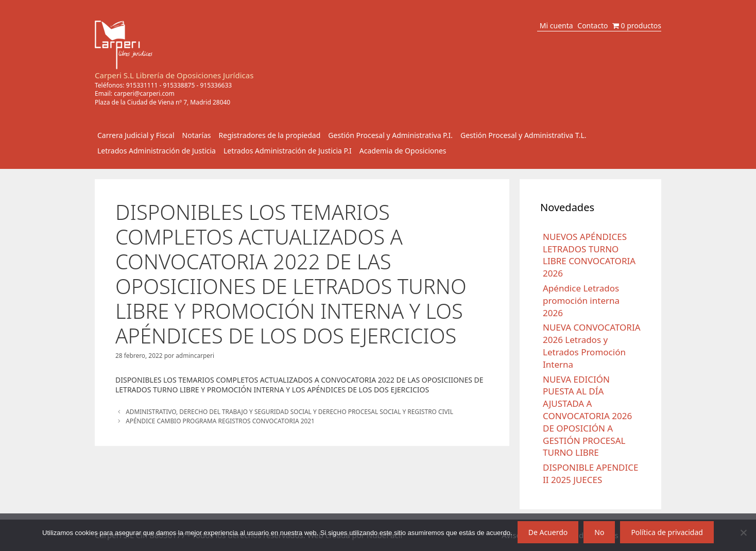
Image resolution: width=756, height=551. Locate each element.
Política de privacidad (667, 532)
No (599, 532)
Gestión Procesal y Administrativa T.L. (523, 135)
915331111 (142, 85)
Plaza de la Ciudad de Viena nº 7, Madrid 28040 (162, 102)
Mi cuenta (556, 25)
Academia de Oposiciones (403, 151)
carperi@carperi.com (144, 93)
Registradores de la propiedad (270, 135)
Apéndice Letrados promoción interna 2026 (581, 300)
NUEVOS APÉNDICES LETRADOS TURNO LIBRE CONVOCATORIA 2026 (589, 255)
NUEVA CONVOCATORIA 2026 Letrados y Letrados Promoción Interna (592, 346)
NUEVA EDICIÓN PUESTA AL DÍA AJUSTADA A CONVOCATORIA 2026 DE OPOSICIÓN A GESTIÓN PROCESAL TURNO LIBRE (587, 416)
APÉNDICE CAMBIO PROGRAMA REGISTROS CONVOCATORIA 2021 (220, 421)
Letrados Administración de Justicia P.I (288, 151)
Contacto (592, 25)
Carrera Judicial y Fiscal (136, 135)
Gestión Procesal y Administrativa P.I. (390, 135)
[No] (743, 532)
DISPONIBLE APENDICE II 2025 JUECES (590, 473)
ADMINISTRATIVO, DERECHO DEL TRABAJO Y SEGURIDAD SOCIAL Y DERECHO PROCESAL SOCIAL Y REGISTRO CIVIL (289, 411)
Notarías (197, 135)
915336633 (216, 85)
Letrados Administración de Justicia (157, 151)
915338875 (179, 85)
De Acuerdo (548, 532)
